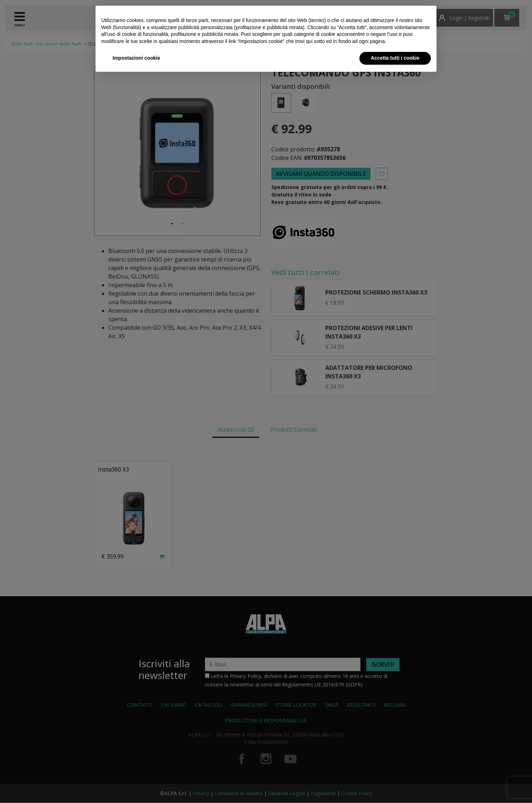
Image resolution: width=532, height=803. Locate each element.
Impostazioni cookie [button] (136, 58)
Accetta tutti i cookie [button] (395, 58)
